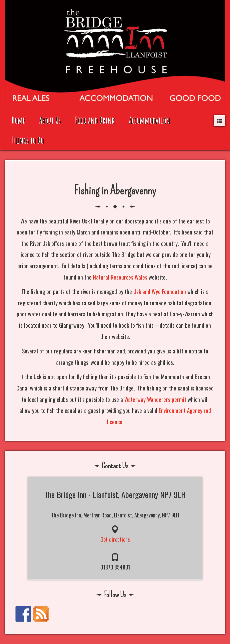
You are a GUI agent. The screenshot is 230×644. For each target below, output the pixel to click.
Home (18, 120)
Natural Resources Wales (120, 277)
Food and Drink (95, 120)
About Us (50, 120)
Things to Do (28, 140)
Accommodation (149, 120)
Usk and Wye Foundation (160, 291)
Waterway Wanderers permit (155, 399)
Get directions (115, 539)
